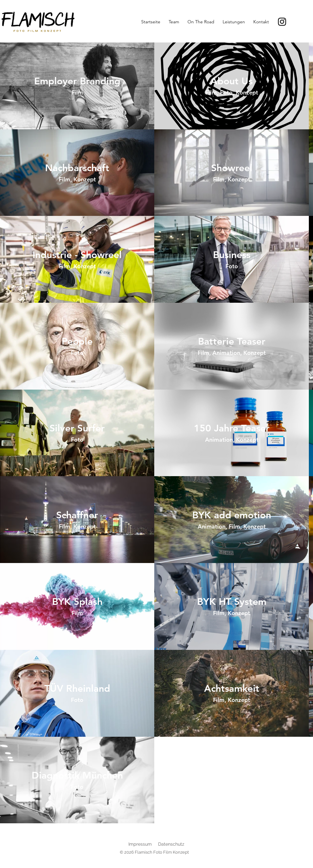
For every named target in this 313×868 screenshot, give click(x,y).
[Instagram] (282, 22)
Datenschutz (171, 844)
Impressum (140, 844)
